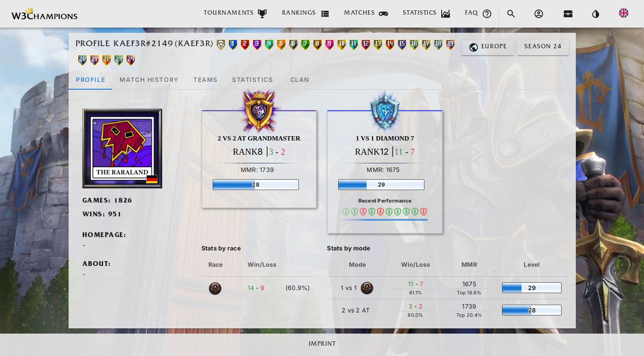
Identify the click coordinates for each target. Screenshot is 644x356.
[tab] (90, 79)
